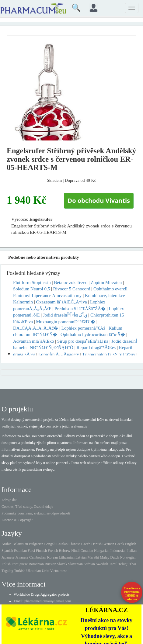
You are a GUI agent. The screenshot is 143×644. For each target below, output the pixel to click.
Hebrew (65, 551)
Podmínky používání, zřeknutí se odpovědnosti (36, 513)
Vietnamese (59, 571)
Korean (52, 557)
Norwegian (128, 557)
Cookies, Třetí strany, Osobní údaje (27, 507)
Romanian (36, 564)
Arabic (7, 544)
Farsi (31, 551)
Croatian (87, 551)
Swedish (102, 564)
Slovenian (75, 564)
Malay (105, 557)
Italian (132, 551)
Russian (51, 564)
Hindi (75, 551)
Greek (120, 544)
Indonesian (119, 551)
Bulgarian (36, 544)
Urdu (45, 571)
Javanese (22, 557)
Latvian (81, 557)
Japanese (8, 557)
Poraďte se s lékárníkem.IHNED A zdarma (132, 594)
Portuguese (20, 564)
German (108, 544)
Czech (86, 544)
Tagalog (7, 571)
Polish (6, 564)
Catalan (62, 544)
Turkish (20, 571)
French (53, 551)
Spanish (7, 551)
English (131, 544)
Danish (96, 544)
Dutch (115, 557)
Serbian (89, 564)
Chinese (74, 544)
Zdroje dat (9, 500)
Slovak (62, 564)
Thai (133, 564)
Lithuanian (67, 557)
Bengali (50, 544)
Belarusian (20, 544)
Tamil (113, 564)
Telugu (123, 564)
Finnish (41, 551)
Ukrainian (33, 571)
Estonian (20, 551)
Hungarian (102, 551)
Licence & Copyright (17, 520)
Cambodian (38, 557)
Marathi (93, 557)
